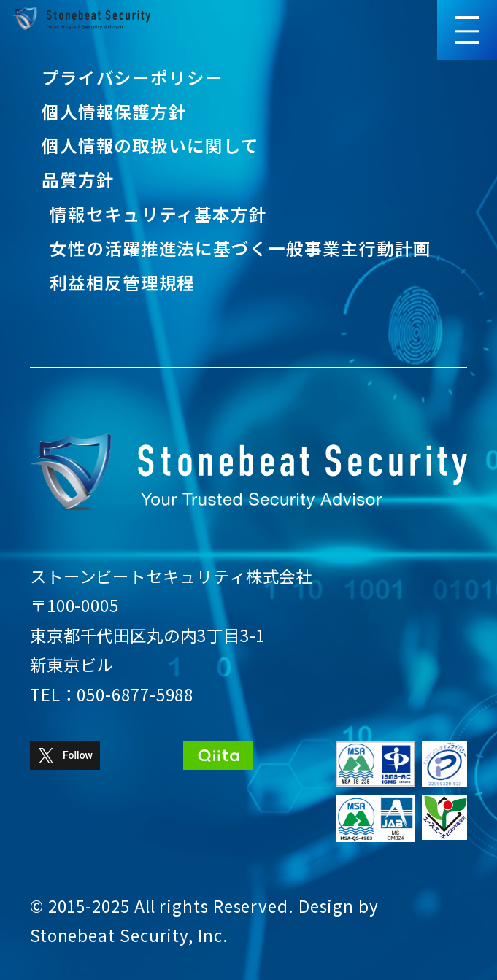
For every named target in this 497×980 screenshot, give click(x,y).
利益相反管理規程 (122, 282)
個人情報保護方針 (114, 112)
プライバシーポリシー (132, 77)
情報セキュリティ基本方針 (158, 214)
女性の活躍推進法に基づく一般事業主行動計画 (240, 248)
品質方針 (78, 180)
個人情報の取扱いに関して (150, 145)
